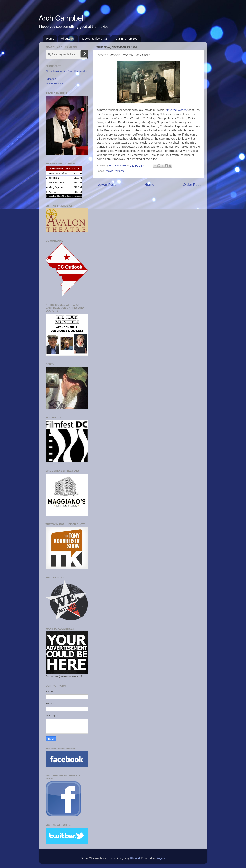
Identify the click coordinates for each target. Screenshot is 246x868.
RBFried (135, 858)
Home (50, 38)
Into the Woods (177, 110)
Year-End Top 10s (126, 38)
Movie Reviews (115, 171)
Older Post (192, 185)
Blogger (160, 858)
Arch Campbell (62, 18)
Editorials (51, 79)
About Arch (68, 38)
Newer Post (106, 185)
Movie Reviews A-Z (95, 38)
